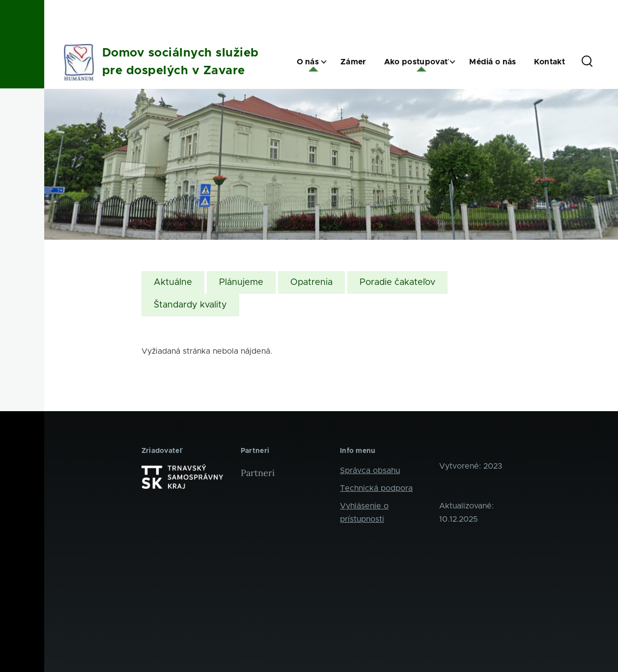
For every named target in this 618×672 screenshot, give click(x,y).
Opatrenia (311, 282)
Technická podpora (376, 488)
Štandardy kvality (190, 305)
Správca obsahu (370, 471)
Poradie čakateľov (397, 282)
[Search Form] (587, 62)
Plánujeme (241, 282)
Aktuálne (173, 282)
